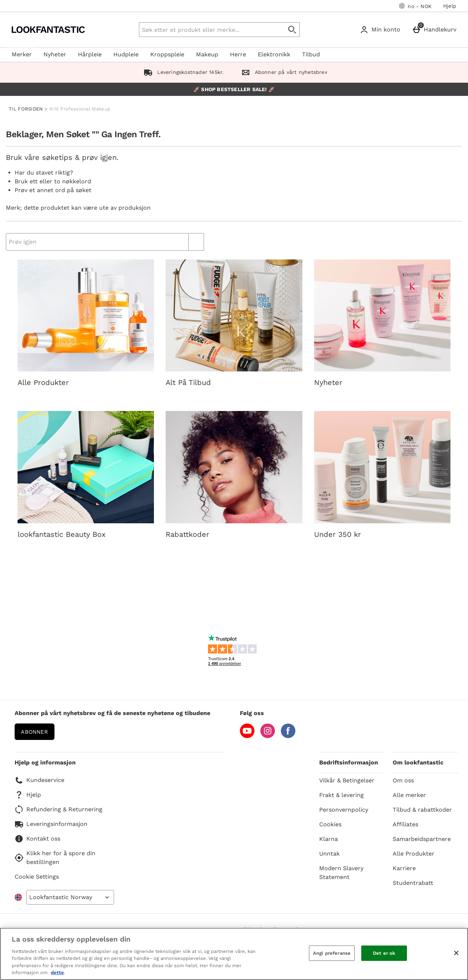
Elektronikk (274, 54)
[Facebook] (288, 736)
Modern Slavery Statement (341, 873)
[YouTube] (247, 736)
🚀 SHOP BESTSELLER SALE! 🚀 (234, 89)
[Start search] (292, 30)
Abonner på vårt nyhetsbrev (283, 72)
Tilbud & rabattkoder (422, 810)
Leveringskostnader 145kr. (182, 72)
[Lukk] (456, 953)
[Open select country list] (70, 897)
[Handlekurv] (436, 30)
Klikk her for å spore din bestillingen (55, 858)
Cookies (330, 824)
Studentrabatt (413, 883)
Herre (238, 54)
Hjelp (450, 6)
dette (57, 972)
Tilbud (311, 54)
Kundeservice (39, 780)
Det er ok (384, 953)
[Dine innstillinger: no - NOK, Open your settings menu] (415, 6)
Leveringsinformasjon (51, 824)
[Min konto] (382, 30)
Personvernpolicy (344, 810)
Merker (22, 54)
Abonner (34, 732)
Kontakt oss (37, 839)
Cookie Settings (37, 877)
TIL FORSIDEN (26, 109)
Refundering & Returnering (58, 809)
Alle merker (409, 795)
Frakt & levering (341, 795)
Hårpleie (90, 54)
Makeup (207, 54)
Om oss (403, 780)
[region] (234, 954)
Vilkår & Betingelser (347, 780)
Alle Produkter (414, 854)
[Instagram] (268, 736)
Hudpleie (126, 54)
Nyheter (55, 54)
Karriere (404, 868)
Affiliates (405, 824)
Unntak (329, 854)
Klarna (329, 839)
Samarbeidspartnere (422, 839)
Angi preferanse (332, 953)
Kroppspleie (167, 54)
